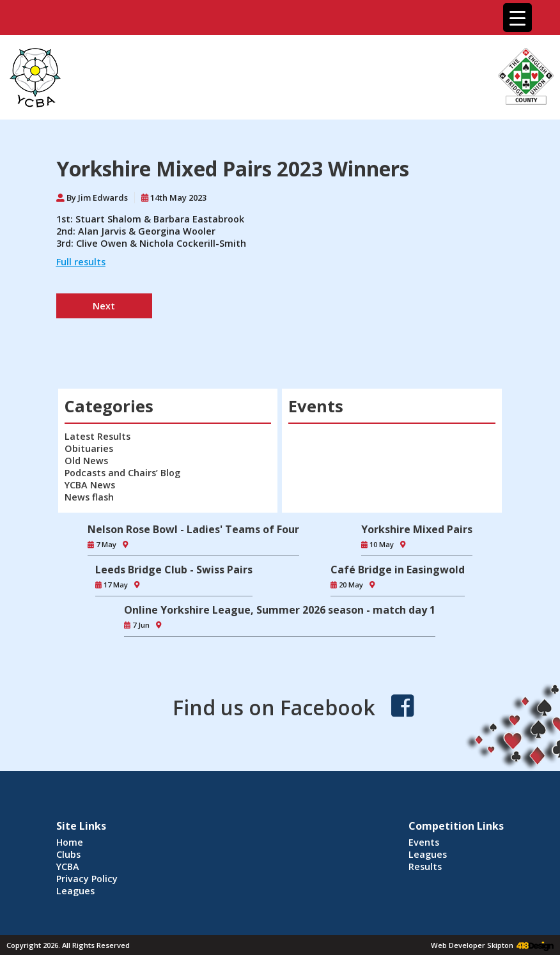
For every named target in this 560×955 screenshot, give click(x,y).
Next (104, 306)
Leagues (75, 891)
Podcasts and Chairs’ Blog (122, 473)
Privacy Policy (87, 879)
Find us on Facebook (274, 707)
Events (424, 842)
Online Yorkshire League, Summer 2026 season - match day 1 (280, 610)
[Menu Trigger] (517, 18)
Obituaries (89, 448)
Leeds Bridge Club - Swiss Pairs (174, 570)
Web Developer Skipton (472, 945)
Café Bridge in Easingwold (398, 570)
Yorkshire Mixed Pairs (417, 529)
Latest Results (97, 436)
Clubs (68, 854)
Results (425, 866)
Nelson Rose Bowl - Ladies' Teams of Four (193, 529)
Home (70, 842)
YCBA (68, 866)
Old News (86, 461)
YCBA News (90, 485)
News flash (89, 497)
